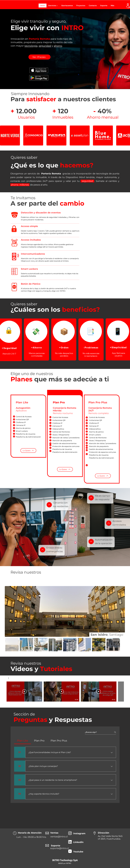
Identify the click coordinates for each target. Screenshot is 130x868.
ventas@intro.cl (59, 837)
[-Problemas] (91, 348)
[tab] (23, 741)
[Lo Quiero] (28, 450)
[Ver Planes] (39, 57)
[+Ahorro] (37, 348)
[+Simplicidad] (118, 347)
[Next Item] (121, 611)
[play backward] (3, 136)
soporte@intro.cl (60, 848)
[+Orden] (64, 348)
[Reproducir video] (24, 692)
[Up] (49, 505)
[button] (53, 6)
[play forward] (127, 136)
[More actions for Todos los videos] (10, 678)
